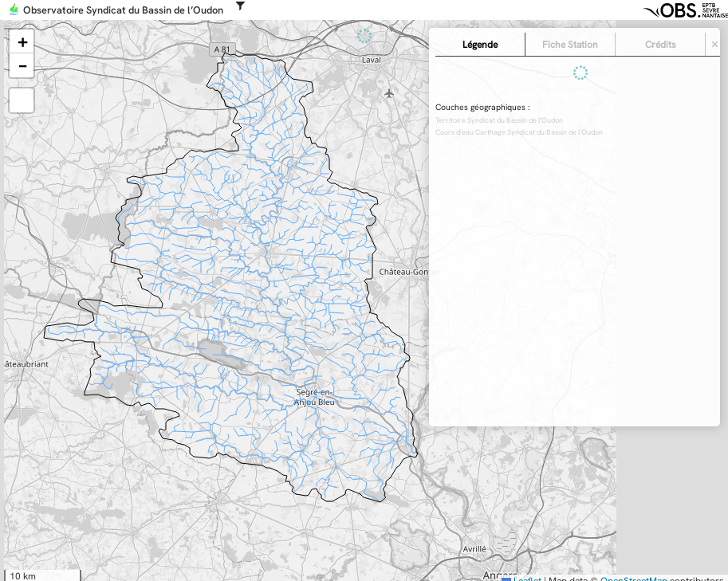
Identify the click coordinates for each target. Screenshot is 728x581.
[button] (22, 41)
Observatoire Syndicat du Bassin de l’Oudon (123, 10)
